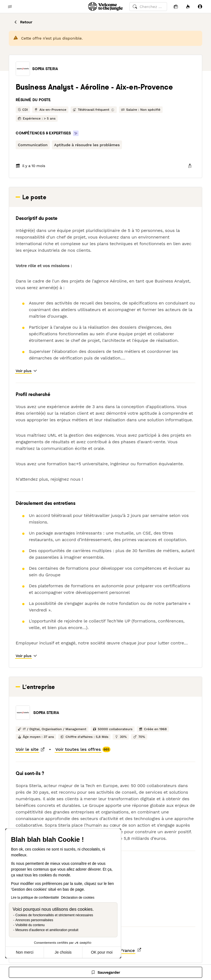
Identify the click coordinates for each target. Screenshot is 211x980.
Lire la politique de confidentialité (35, 898)
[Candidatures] (176, 6)
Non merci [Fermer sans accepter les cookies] (25, 952)
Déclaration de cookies (78, 898)
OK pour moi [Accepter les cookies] (102, 952)
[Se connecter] (200, 6)
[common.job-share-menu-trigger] (190, 166)
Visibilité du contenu (30, 925)
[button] (23, 69)
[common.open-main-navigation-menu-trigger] (10, 7)
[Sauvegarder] (105, 972)
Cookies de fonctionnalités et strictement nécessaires (54, 915)
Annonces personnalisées (34, 920)
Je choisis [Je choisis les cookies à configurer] (63, 952)
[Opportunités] (188, 6)
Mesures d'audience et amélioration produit (47, 930)
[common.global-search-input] (148, 7)
